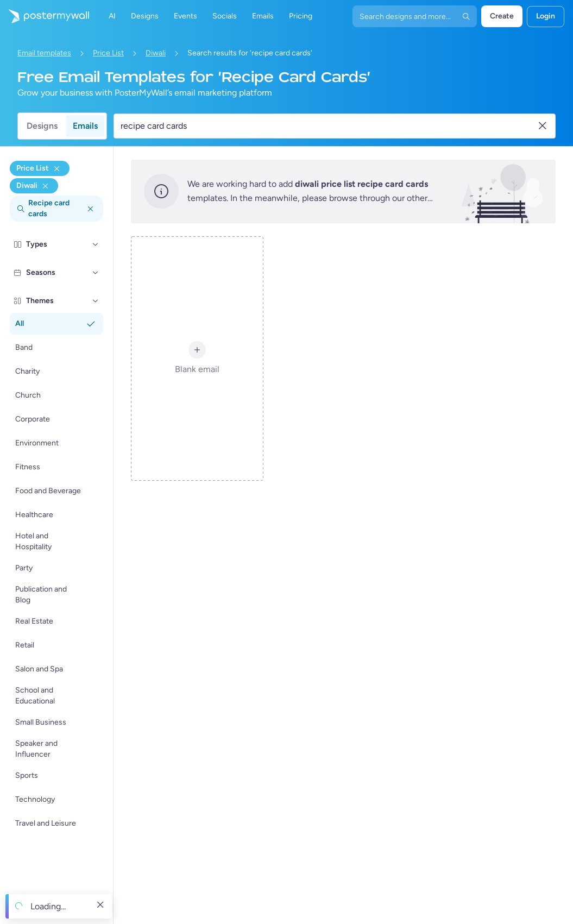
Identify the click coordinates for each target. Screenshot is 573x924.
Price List (108, 53)
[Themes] (96, 301)
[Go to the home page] (45, 16)
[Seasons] (96, 273)
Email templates (44, 53)
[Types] (96, 244)
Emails (85, 126)
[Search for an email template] (328, 126)
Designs (42, 126)
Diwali (156, 53)
